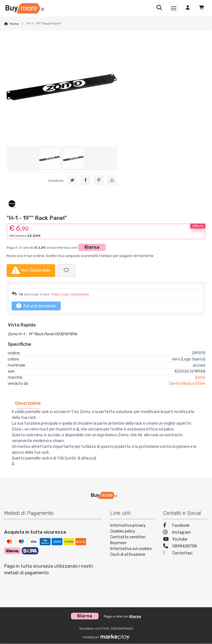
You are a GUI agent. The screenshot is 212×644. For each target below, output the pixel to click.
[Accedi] (188, 8)
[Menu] (174, 8)
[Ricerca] (159, 8)
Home (14, 24)
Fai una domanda (36, 306)
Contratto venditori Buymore (128, 540)
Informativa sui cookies (131, 549)
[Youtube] (185, 540)
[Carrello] (202, 8)
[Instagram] (185, 533)
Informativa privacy (128, 525)
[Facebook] (185, 526)
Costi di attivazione (128, 555)
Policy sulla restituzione (70, 294)
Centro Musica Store (187, 384)
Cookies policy (123, 531)
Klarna (92, 247)
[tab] (28, 403)
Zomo (200, 377)
